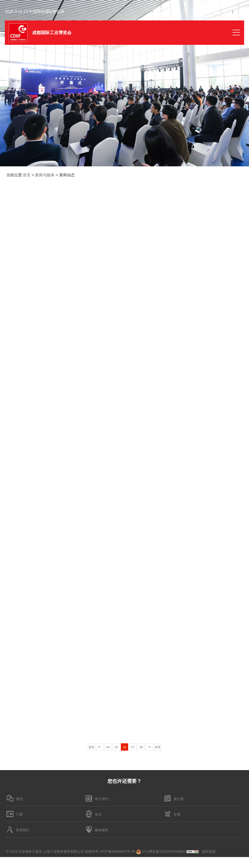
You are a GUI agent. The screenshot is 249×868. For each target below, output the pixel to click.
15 (116, 747)
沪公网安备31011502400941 (161, 852)
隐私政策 (209, 851)
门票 (15, 814)
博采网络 (236, 862)
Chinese (214, 12)
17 (133, 747)
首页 (27, 175)
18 (141, 747)
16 (124, 747)
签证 (93, 814)
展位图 (174, 799)
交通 (172, 814)
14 (108, 747)
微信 (15, 799)
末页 (158, 747)
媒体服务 (97, 830)
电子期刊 (97, 799)
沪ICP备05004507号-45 (117, 851)
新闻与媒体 (45, 175)
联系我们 (18, 830)
